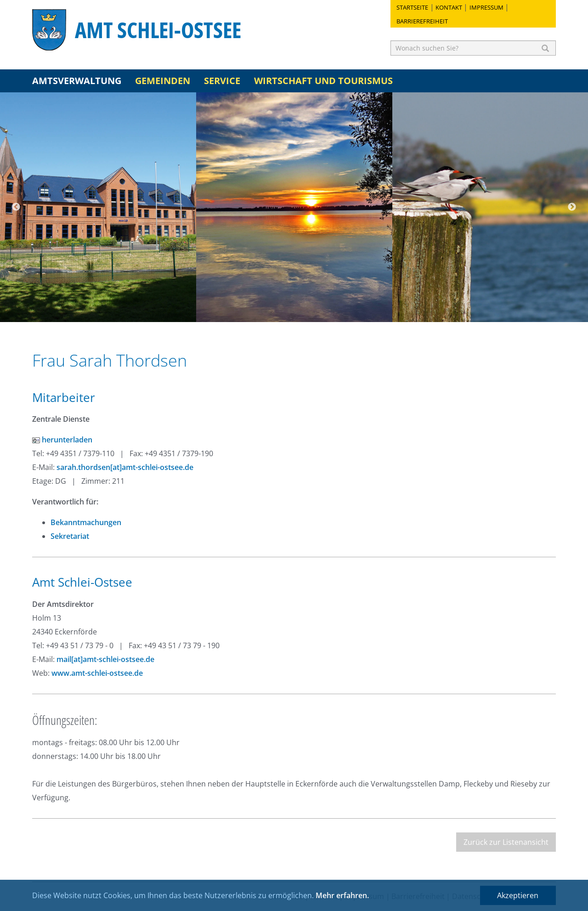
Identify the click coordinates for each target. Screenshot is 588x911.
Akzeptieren (518, 895)
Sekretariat (70, 536)
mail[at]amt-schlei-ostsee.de (105, 659)
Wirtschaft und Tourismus (323, 81)
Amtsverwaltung (77, 81)
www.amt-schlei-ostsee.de (97, 673)
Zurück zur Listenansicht (506, 842)
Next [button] (572, 207)
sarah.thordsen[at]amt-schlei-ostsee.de (125, 467)
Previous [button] (16, 207)
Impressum (486, 7)
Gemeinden (163, 81)
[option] (98, 207)
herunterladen (62, 440)
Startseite (412, 7)
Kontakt (449, 7)
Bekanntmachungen (86, 522)
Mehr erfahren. (342, 895)
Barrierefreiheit (422, 21)
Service (222, 81)
